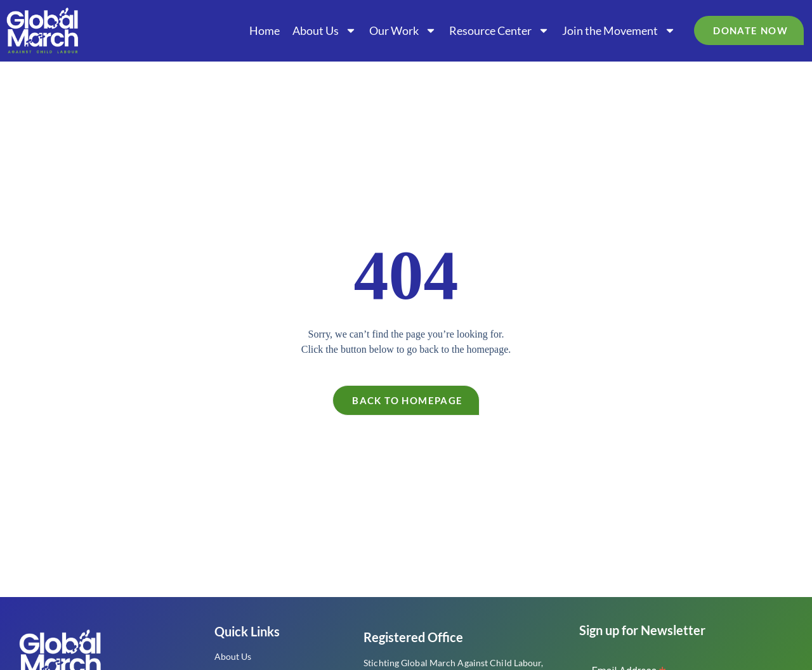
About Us (324, 30)
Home (265, 30)
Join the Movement (619, 30)
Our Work (403, 30)
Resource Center (499, 30)
